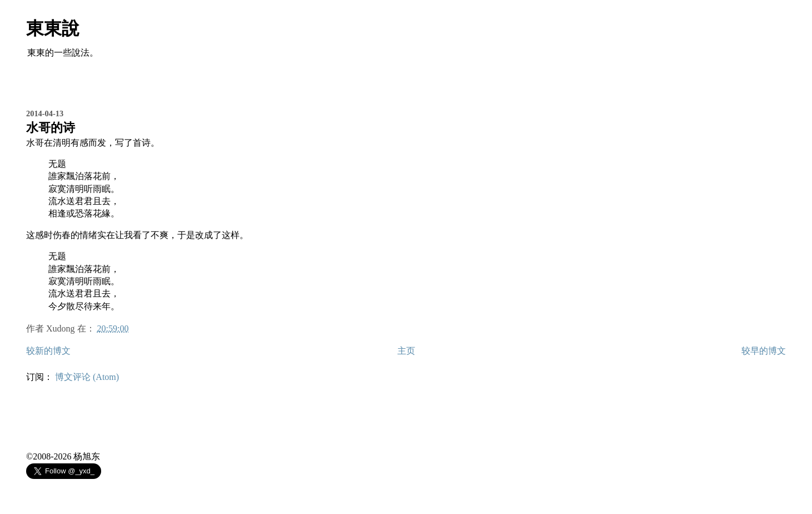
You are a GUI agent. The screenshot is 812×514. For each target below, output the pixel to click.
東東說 (53, 28)
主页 (406, 351)
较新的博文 (48, 351)
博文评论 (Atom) (87, 377)
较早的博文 (764, 351)
